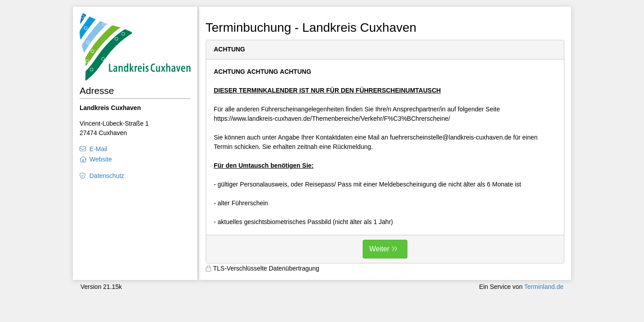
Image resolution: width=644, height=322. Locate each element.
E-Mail (98, 149)
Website (101, 159)
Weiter (379, 249)
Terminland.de (544, 287)
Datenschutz (107, 176)
